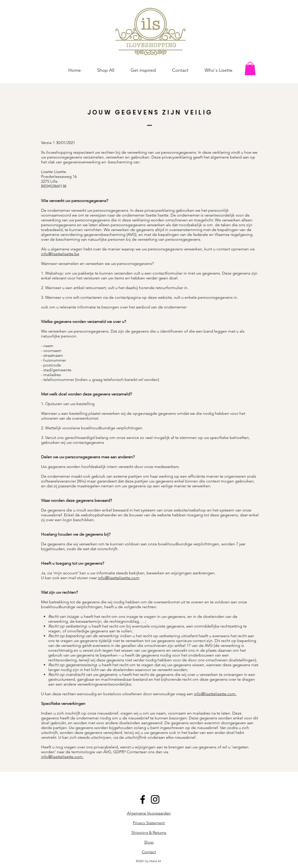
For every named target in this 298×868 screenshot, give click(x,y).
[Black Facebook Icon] (143, 799)
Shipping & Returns (149, 833)
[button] (250, 69)
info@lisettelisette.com (119, 578)
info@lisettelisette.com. (62, 757)
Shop (149, 842)
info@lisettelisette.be (60, 254)
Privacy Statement (149, 823)
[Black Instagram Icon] (155, 799)
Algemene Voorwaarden (149, 813)
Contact (149, 852)
